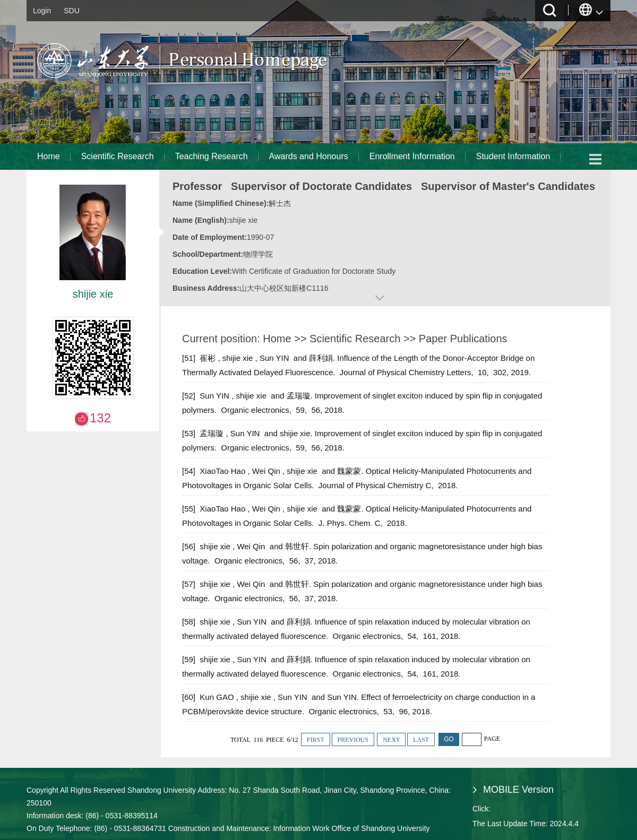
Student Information (513, 156)
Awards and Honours (309, 156)
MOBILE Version (518, 790)
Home (49, 156)
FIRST (316, 740)
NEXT (391, 740)
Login (42, 11)
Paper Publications (463, 339)
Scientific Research (118, 156)
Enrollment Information (412, 156)
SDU (72, 11)
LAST (421, 740)
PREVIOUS (353, 740)
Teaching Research (212, 156)
